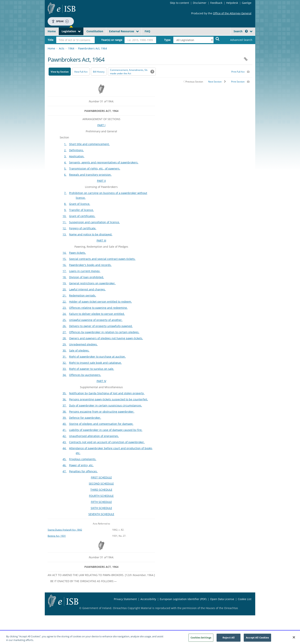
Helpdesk (232, 3)
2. (65, 150)
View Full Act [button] (81, 72)
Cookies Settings (201, 639)
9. (65, 210)
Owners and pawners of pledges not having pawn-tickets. (106, 338)
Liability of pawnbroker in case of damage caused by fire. (106, 430)
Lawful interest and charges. (87, 289)
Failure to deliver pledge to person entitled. (97, 314)
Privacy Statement (125, 599)
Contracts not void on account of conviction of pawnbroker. (107, 442)
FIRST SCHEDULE (101, 477)
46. (64, 465)
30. (64, 350)
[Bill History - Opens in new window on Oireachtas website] (99, 72)
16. (64, 265)
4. (65, 162)
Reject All (229, 639)
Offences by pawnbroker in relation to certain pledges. (104, 332)
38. (64, 412)
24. (64, 314)
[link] (238, 40)
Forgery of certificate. (83, 228)
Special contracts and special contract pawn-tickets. (102, 259)
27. (64, 332)
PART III (101, 240)
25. (64, 320)
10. (64, 216)
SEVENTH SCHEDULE (101, 514)
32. (64, 363)
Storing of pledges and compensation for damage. (101, 424)
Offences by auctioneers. (85, 375)
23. (64, 308)
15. (64, 259)
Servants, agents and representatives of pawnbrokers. (104, 162)
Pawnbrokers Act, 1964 (93, 48)
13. (64, 234)
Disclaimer (200, 3)
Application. (77, 156)
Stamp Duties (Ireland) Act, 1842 (65, 530)
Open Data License (222, 599)
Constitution (95, 31)
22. (64, 302)
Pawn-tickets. (77, 253)
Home (52, 31)
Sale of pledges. (79, 350)
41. (64, 430)
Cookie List (245, 599)
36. (64, 399)
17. (64, 271)
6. (65, 175)
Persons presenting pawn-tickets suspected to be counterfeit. (108, 399)
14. (64, 253)
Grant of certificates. (82, 216)
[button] (246, 31)
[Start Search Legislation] (218, 39)
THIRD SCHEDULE (101, 490)
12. (64, 228)
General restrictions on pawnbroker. (92, 283)
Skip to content (179, 3)
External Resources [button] (122, 31)
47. (64, 471)
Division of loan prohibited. (86, 277)
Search (241, 31)
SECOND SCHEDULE (101, 484)
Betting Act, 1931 (57, 536)
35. (64, 393)
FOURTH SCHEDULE (101, 496)
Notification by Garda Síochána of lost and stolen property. (107, 393)
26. (64, 326)
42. (64, 436)
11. (64, 222)
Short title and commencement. (89, 144)
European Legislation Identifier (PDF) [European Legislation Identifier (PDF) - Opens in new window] (183, 599)
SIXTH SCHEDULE (101, 508)
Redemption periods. (83, 295)
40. (64, 424)
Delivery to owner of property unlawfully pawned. (101, 326)
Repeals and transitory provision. (90, 175)
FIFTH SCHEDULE (101, 502)
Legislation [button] (69, 31)
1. (65, 144)
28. (64, 338)
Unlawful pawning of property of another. (96, 320)
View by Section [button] (60, 72)
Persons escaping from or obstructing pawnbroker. (102, 412)
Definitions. (76, 150)
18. (64, 277)
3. (65, 156)
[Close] (294, 639)
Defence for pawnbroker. (85, 418)
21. (64, 295)
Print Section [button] (238, 82)
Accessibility (148, 599)
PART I (101, 125)
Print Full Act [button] (238, 72)
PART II (101, 181)
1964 (71, 48)
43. (64, 442)
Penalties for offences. (83, 471)
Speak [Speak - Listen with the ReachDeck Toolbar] (60, 21)
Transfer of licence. (81, 210)
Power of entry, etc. (81, 465)
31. (64, 357)
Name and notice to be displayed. (91, 234)
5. (65, 168)
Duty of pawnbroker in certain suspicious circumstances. (106, 405)
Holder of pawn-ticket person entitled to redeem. (100, 302)
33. (64, 369)
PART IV (101, 381)
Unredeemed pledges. (83, 344)
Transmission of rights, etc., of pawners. (95, 168)
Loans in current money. (85, 271)
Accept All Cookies (257, 639)
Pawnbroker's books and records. (90, 265)
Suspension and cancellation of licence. (94, 222)
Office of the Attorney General (232, 13)
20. (64, 289)
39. (64, 418)
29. (64, 344)
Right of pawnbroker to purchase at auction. (97, 357)
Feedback (216, 3)
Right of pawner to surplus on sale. (92, 369)
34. (64, 375)
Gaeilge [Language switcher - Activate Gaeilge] (247, 3)
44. (64, 448)
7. (65, 193)
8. (65, 204)
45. (64, 459)
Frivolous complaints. (83, 459)
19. (64, 283)
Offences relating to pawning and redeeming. (98, 308)
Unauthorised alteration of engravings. (94, 436)
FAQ (147, 31)
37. (64, 405)
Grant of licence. (80, 204)
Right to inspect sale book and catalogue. (95, 363)
